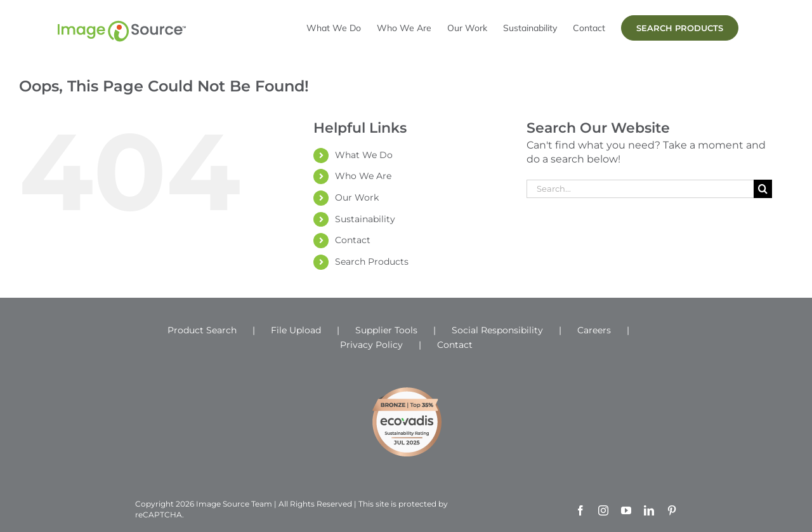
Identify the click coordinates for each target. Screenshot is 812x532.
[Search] (763, 189)
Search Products (372, 262)
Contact (353, 240)
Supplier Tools (386, 330)
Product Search (202, 330)
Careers (594, 330)
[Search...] (640, 189)
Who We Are (363, 176)
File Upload (296, 330)
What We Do (364, 155)
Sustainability (365, 219)
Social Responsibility (497, 330)
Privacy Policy (371, 345)
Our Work (357, 197)
